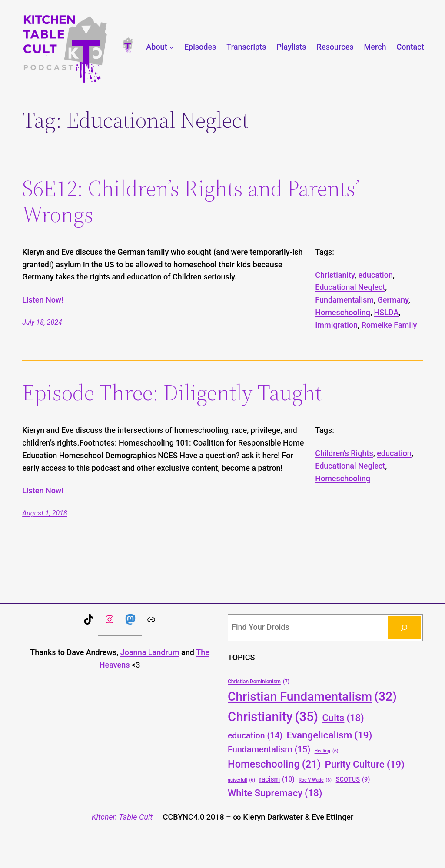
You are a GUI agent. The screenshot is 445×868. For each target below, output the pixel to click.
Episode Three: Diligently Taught (172, 392)
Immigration (336, 325)
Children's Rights (344, 453)
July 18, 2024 (42, 322)
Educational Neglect (350, 287)
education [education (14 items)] (255, 736)
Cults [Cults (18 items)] (343, 718)
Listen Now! (43, 300)
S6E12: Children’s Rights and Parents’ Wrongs (191, 201)
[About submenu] (171, 47)
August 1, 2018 (45, 513)
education (375, 275)
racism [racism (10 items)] (277, 779)
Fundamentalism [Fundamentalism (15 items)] (269, 750)
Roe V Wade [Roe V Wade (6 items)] (315, 780)
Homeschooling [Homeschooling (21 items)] (274, 765)
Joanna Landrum (150, 652)
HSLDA (386, 312)
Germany (393, 300)
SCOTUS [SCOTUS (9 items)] (353, 780)
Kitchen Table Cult (122, 817)
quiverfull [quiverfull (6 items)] (241, 780)
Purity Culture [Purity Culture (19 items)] (365, 764)
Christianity (335, 275)
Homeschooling (343, 312)
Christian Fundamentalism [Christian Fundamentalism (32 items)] (312, 697)
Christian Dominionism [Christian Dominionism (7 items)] (259, 682)
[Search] (404, 628)
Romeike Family (389, 325)
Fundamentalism (344, 300)
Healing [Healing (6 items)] (327, 751)
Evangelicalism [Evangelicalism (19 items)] (330, 735)
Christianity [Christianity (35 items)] (273, 717)
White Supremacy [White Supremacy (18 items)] (275, 793)
